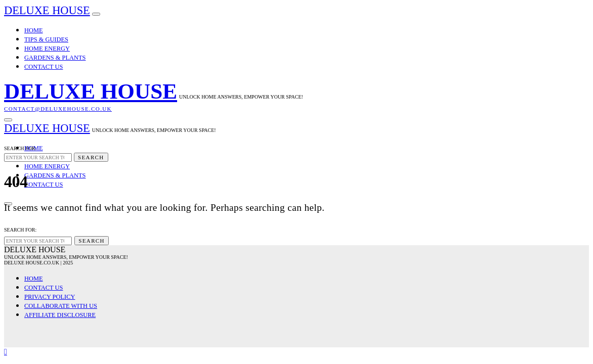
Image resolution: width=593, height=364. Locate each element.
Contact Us (44, 67)
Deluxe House (47, 10)
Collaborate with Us (61, 306)
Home (34, 30)
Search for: (20, 148)
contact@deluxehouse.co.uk (58, 109)
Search (91, 157)
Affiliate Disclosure (60, 315)
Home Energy (47, 49)
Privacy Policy (50, 297)
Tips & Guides (46, 39)
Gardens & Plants (55, 58)
